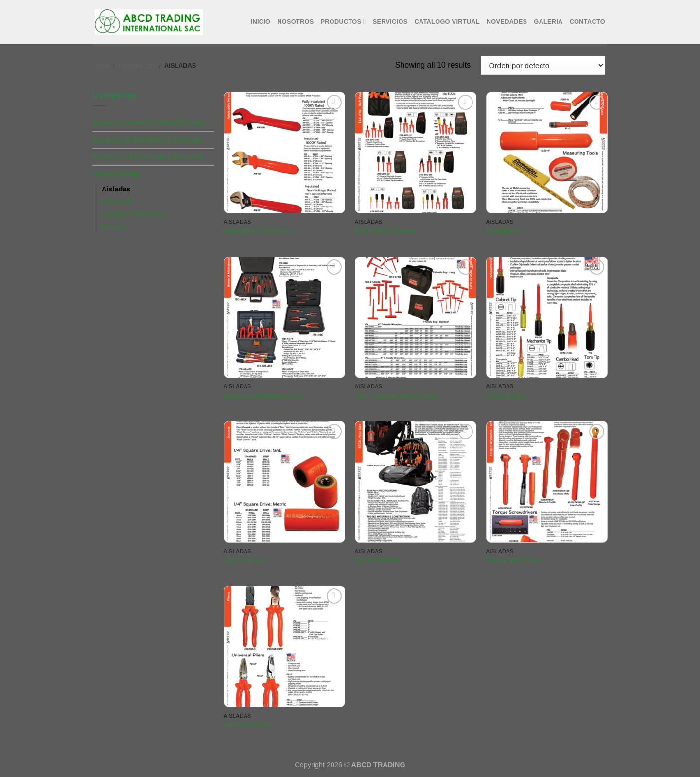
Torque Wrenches (514, 560)
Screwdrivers (506, 396)
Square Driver (245, 560)
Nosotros (295, 22)
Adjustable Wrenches (257, 231)
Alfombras (117, 202)
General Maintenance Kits (264, 396)
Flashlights (503, 231)
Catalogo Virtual (447, 22)
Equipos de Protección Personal (148, 157)
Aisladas (116, 189)
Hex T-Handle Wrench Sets (397, 396)
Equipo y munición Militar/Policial (149, 122)
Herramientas (137, 65)
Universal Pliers (248, 725)
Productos (343, 22)
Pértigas (114, 227)
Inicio (261, 22)
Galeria (548, 22)
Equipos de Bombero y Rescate (147, 140)
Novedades (507, 22)
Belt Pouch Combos (386, 231)
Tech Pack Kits (378, 560)
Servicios (390, 22)
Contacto (587, 22)
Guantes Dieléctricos (134, 214)
